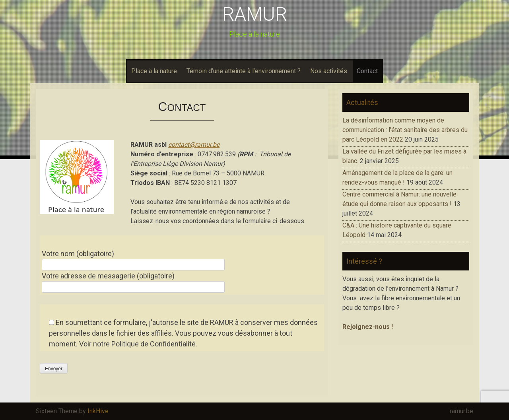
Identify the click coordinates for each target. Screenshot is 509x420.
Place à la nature (154, 71)
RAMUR (255, 14)
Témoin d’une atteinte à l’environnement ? (244, 71)
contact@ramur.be (194, 145)
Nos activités (329, 71)
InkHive (98, 411)
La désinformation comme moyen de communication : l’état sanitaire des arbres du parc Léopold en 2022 (405, 130)
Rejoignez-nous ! (368, 327)
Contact (367, 71)
